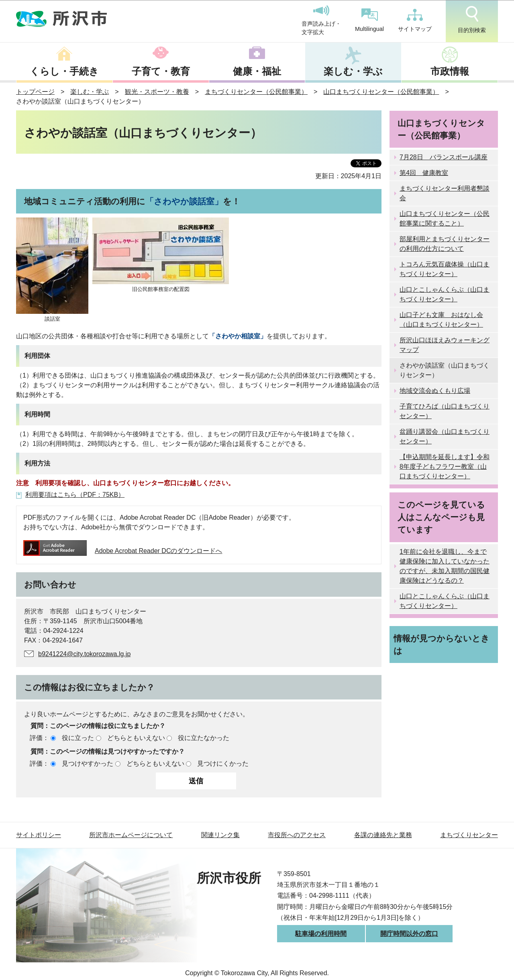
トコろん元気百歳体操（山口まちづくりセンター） (445, 269)
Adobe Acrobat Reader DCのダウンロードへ (123, 551)
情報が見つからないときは (442, 645)
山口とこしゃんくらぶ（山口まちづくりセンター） (445, 294)
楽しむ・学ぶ (353, 71)
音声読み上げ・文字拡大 (321, 20)
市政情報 (450, 71)
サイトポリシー (39, 835)
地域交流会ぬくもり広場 (435, 391)
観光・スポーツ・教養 (157, 92)
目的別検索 (472, 20)
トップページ (35, 92)
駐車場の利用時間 (321, 934)
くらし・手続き (64, 71)
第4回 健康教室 (424, 173)
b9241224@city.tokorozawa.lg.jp (84, 654)
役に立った (78, 738)
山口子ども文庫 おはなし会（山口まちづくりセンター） (441, 320)
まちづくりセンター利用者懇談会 (445, 193)
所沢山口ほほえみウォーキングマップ (445, 345)
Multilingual (369, 20)
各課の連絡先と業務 (383, 835)
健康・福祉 (257, 71)
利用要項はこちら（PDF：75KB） (75, 495)
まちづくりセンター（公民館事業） (256, 92)
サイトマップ (415, 20)
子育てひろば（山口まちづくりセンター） (445, 411)
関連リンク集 (220, 835)
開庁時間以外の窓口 (409, 934)
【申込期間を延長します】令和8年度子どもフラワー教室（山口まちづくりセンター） (445, 467)
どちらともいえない (136, 738)
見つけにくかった (223, 763)
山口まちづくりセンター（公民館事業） (381, 92)
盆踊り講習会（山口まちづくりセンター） (445, 436)
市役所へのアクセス (297, 835)
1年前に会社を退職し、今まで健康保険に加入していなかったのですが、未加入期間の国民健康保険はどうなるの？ (445, 566)
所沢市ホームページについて (131, 835)
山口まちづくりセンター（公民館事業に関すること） (445, 219)
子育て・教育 (161, 71)
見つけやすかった (88, 763)
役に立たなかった (204, 738)
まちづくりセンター (469, 835)
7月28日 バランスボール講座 (444, 157)
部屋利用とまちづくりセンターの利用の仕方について (445, 244)
